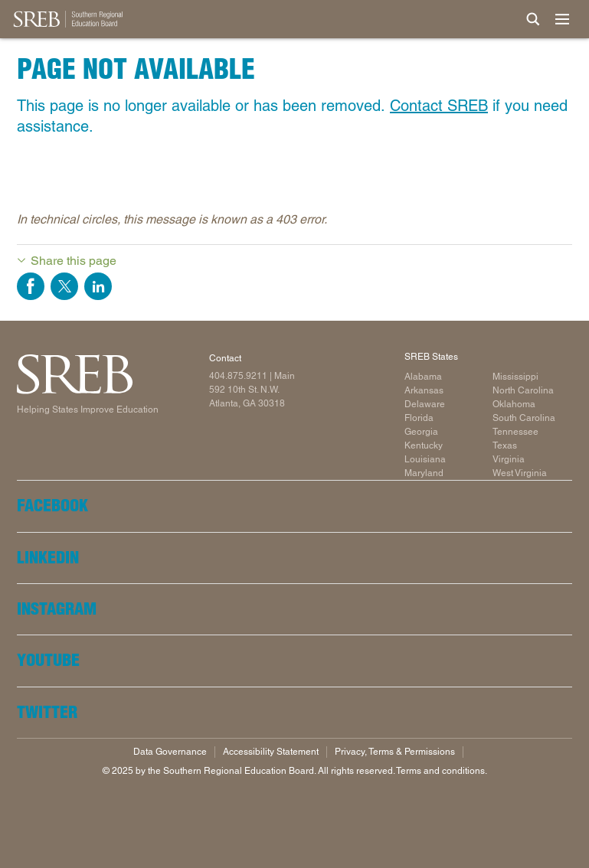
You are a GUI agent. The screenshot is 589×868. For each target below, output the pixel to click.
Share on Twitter (64, 286)
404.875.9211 (238, 376)
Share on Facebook (31, 286)
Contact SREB (439, 106)
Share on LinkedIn (98, 286)
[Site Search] (533, 19)
